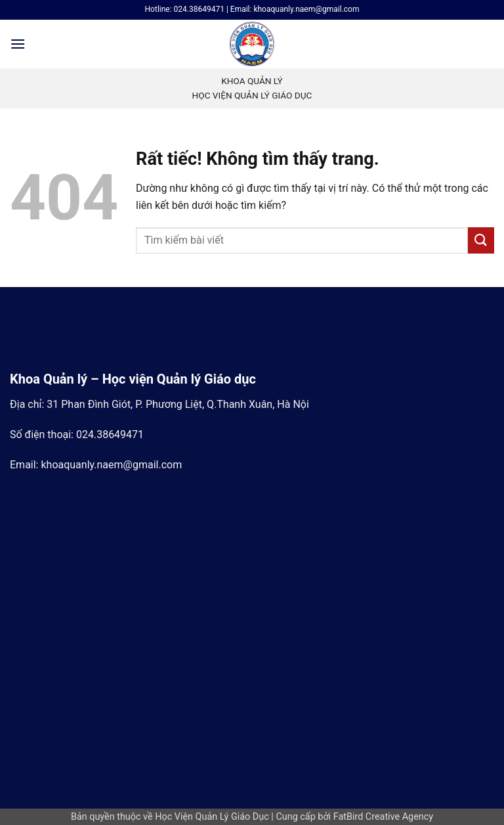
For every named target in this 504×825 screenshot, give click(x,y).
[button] (18, 44)
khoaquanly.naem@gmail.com (111, 465)
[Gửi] (481, 240)
